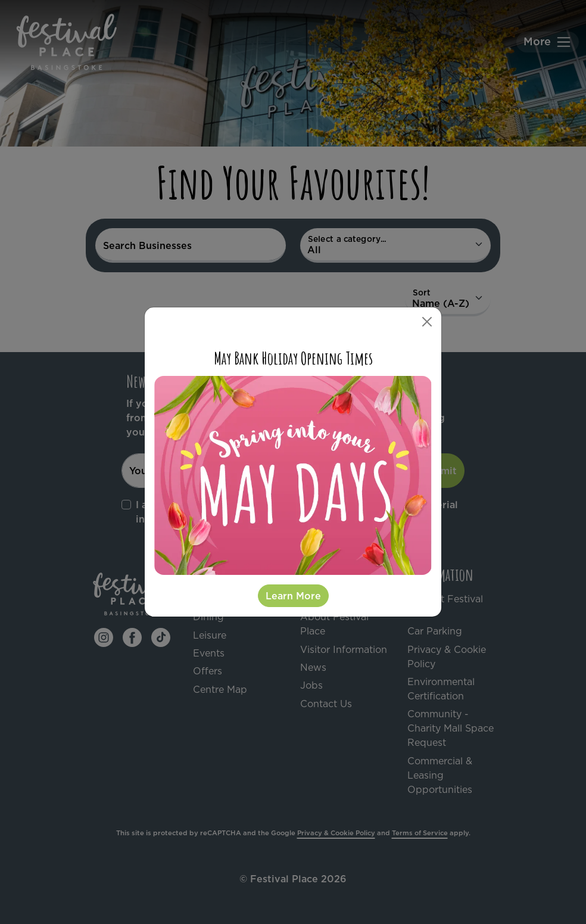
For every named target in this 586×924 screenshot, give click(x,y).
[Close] (427, 322)
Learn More (293, 596)
